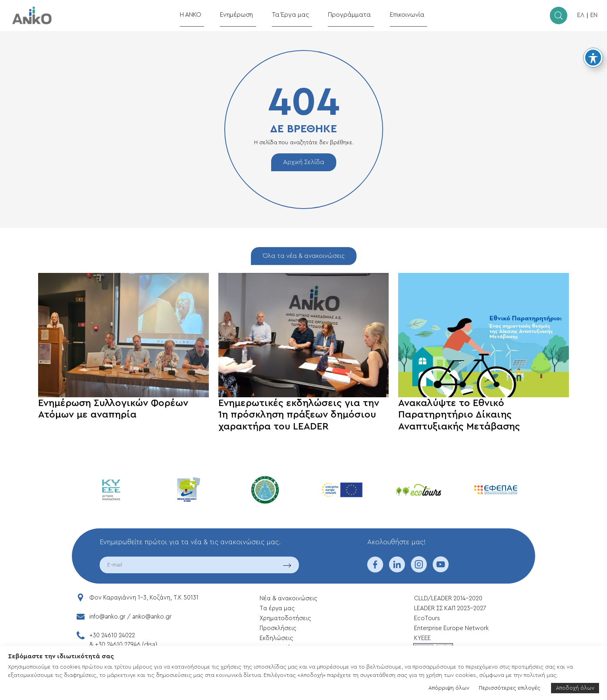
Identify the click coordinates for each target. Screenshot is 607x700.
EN (594, 15)
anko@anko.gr (152, 617)
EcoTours (427, 618)
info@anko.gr (107, 617)
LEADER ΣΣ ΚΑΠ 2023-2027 (450, 608)
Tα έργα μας (277, 608)
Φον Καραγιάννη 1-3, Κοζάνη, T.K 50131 (144, 598)
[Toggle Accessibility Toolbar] (593, 58)
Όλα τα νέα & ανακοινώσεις (304, 256)
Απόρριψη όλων (449, 688)
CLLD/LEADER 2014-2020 (449, 598)
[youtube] (441, 570)
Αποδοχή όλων (575, 688)
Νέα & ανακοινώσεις (288, 598)
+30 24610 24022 (112, 635)
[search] (559, 15)
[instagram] (419, 570)
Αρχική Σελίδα (304, 162)
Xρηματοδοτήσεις (285, 618)
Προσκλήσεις (278, 628)
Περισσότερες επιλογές (510, 688)
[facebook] (375, 570)
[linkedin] (397, 570)
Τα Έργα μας (294, 15)
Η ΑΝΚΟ (201, 15)
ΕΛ (581, 15)
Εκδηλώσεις (276, 638)
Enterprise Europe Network (451, 628)
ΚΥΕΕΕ (422, 638)
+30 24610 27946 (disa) (126, 645)
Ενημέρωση (244, 15)
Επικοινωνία (399, 15)
